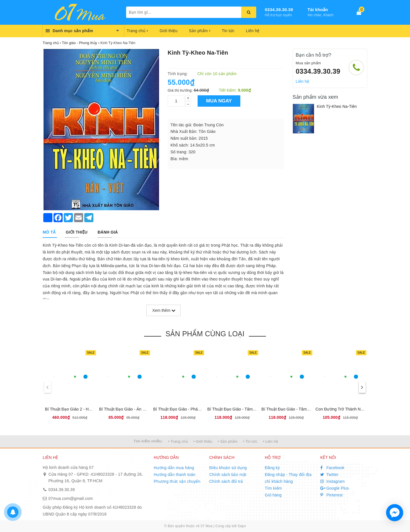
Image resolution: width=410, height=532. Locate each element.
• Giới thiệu (203, 441)
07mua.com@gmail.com (71, 498)
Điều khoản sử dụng (228, 468)
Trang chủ (137, 31)
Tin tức (228, 31)
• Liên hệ (270, 441)
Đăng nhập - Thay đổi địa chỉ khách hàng (288, 478)
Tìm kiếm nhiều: (148, 441)
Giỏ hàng (273, 495)
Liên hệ (253, 31)
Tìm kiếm (273, 488)
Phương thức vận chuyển (177, 481)
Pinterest (332, 495)
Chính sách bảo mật (228, 475)
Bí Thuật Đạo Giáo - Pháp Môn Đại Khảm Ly (193, 409)
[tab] (49, 232)
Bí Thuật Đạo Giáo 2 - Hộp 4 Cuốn (76, 409)
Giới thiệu (168, 31)
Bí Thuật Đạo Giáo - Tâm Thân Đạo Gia (243, 409)
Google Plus (335, 488)
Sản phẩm (200, 31)
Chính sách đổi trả (226, 481)
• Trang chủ (178, 441)
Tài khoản (318, 10)
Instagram (333, 481)
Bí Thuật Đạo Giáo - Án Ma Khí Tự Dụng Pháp (141, 409)
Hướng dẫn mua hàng (174, 468)
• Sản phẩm (228, 441)
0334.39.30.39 (279, 10)
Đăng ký (272, 468)
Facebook (332, 468)
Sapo (242, 526)
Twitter (329, 475)
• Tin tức (250, 441)
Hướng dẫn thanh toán (175, 475)
